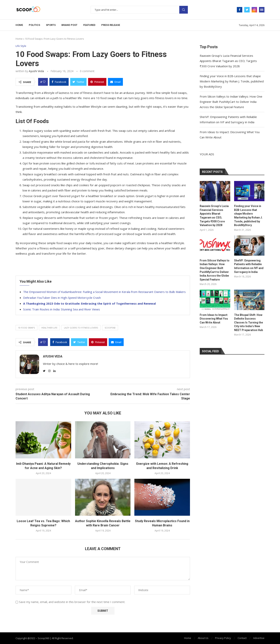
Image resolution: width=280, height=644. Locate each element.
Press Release (111, 25)
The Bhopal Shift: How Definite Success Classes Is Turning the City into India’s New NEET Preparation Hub (248, 322)
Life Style (21, 46)
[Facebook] (240, 10)
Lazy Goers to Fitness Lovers (81, 328)
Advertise (259, 638)
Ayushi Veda (36, 71)
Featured (89, 25)
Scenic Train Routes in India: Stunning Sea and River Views (62, 309)
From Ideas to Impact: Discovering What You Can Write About (214, 319)
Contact (242, 638)
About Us (203, 638)
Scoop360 (110, 328)
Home (19, 25)
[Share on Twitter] (78, 82)
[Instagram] (254, 10)
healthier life (49, 328)
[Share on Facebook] (59, 82)
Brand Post (69, 25)
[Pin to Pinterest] (97, 82)
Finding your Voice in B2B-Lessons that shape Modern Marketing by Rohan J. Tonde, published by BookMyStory (232, 81)
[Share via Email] (115, 82)
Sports (51, 25)
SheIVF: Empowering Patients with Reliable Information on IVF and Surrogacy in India (249, 266)
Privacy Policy (223, 638)
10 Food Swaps (26, 328)
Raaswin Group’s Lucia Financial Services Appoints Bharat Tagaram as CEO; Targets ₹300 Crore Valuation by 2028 (228, 61)
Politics (34, 25)
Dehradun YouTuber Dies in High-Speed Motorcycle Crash (62, 298)
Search (184, 10)
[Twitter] (247, 10)
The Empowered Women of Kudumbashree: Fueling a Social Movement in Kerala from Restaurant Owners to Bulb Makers (104, 292)
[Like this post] (44, 82)
